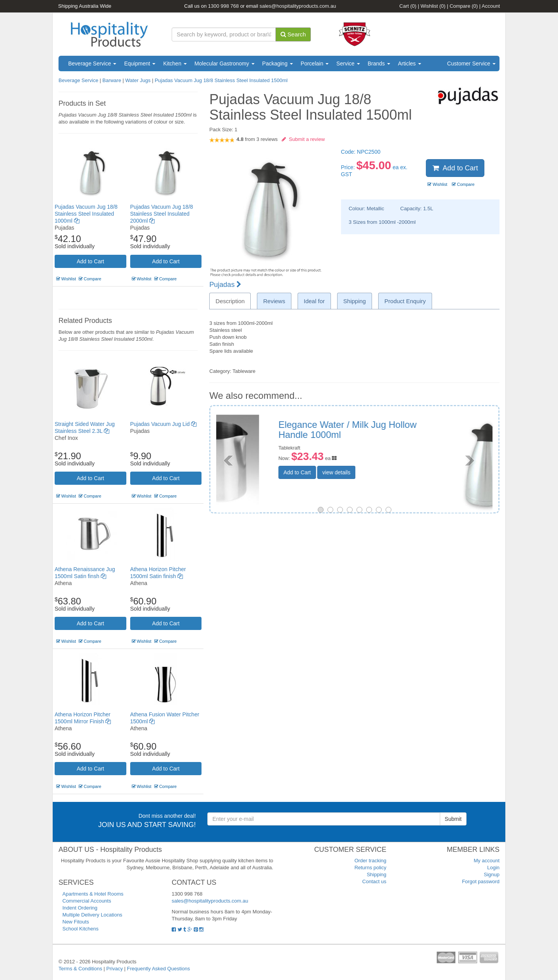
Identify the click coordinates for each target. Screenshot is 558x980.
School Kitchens (80, 929)
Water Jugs (138, 80)
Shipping (376, 874)
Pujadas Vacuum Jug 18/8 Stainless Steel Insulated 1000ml (86, 214)
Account (491, 6)
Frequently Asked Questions (159, 969)
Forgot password (481, 881)
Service (348, 64)
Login (493, 868)
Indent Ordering (80, 908)
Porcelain (315, 64)
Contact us (374, 881)
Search (293, 34)
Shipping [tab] (355, 301)
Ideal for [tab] (314, 301)
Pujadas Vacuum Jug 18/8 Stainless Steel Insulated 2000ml (162, 214)
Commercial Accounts (87, 901)
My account (487, 861)
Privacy (115, 969)
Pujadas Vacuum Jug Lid (164, 424)
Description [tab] (230, 301)
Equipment (140, 64)
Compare (464, 6)
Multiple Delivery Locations (92, 915)
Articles (410, 64)
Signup (492, 874)
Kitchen (175, 64)
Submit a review (303, 139)
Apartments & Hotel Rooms (93, 894)
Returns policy (370, 868)
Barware (112, 80)
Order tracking (370, 861)
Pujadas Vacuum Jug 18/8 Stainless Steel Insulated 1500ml (221, 80)
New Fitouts (76, 922)
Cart (408, 6)
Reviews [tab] (274, 301)
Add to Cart (90, 261)
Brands (379, 64)
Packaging (278, 64)
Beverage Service (92, 64)
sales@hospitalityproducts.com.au (298, 6)
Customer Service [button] (471, 64)
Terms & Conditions (80, 969)
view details (394, 472)
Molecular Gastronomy (225, 64)
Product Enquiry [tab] (405, 301)
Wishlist (433, 6)
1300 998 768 (224, 6)
